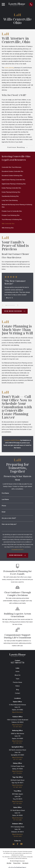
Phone (4, 506)
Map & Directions (17, 712)
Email (4, 512)
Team (17, 679)
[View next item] (18, 305)
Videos (17, 686)
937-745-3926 (17, 803)
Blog (17, 690)
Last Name (5, 499)
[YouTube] (21, 844)
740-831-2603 (17, 836)
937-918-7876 (17, 743)
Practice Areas (17, 682)
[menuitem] (17, 167)
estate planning (9, 68)
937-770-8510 (17, 773)
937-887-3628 (17, 787)
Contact (17, 693)
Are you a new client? (9, 518)
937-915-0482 (17, 820)
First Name (5, 493)
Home (17, 671)
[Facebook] (17, 844)
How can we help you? (9, 524)
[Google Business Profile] (14, 844)
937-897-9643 (17, 727)
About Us (17, 675)
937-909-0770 (17, 663)
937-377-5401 (17, 759)
